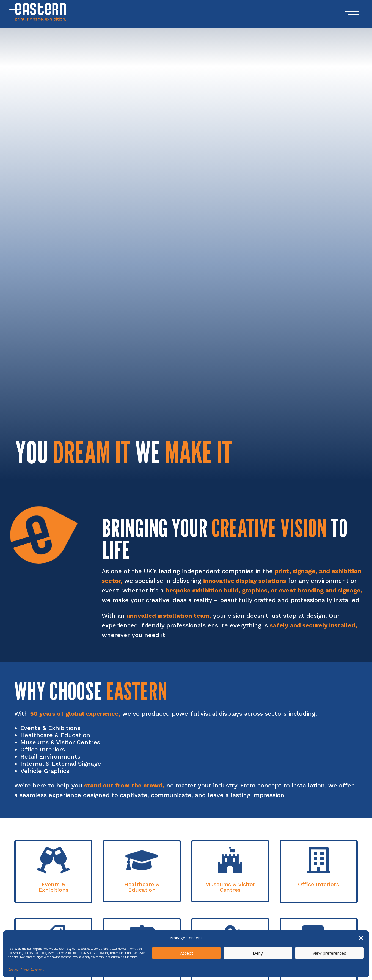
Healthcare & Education (55, 735)
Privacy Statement (32, 970)
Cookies (13, 970)
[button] (361, 938)
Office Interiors (43, 749)
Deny (258, 953)
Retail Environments (50, 757)
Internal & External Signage (61, 764)
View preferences (329, 953)
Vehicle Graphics (45, 771)
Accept (187, 953)
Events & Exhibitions (50, 728)
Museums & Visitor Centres (60, 742)
